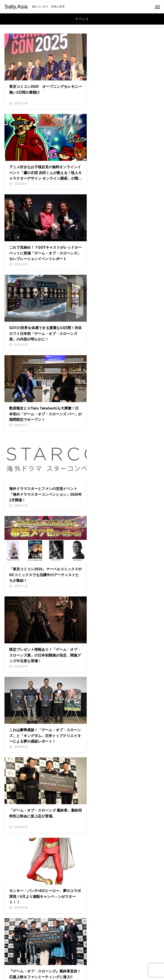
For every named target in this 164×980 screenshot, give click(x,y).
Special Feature (82, 937)
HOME (82, 914)
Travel (82, 930)
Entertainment (82, 922)
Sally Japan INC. (82, 945)
